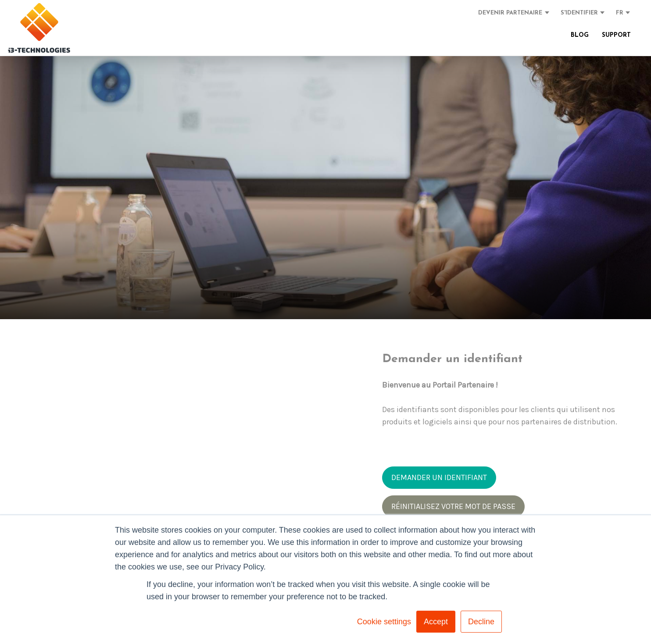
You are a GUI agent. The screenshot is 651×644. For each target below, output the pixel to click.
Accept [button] (436, 622)
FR (620, 13)
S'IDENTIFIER (579, 13)
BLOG (580, 35)
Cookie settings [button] (384, 622)
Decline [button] (481, 622)
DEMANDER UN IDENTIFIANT (439, 477)
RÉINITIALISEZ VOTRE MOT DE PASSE (453, 506)
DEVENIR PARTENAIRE (510, 13)
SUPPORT (616, 35)
